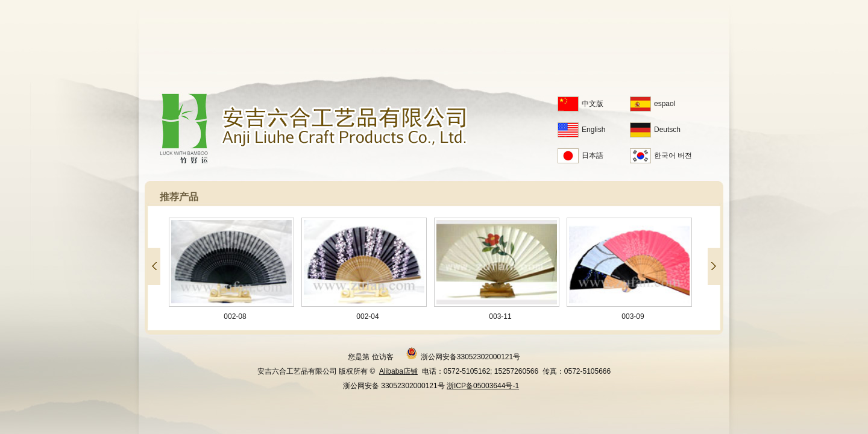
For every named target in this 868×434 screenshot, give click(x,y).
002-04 (367, 269)
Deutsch (655, 130)
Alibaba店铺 (398, 371)
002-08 (234, 269)
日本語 (580, 156)
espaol (653, 104)
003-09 (632, 269)
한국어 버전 (661, 156)
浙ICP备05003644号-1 (483, 386)
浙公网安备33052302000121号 (463, 353)
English (581, 130)
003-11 (500, 269)
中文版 (580, 104)
